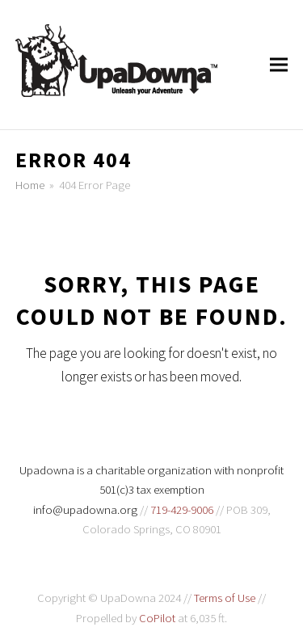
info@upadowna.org (85, 509)
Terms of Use (225, 598)
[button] (279, 65)
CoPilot (157, 618)
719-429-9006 (182, 509)
